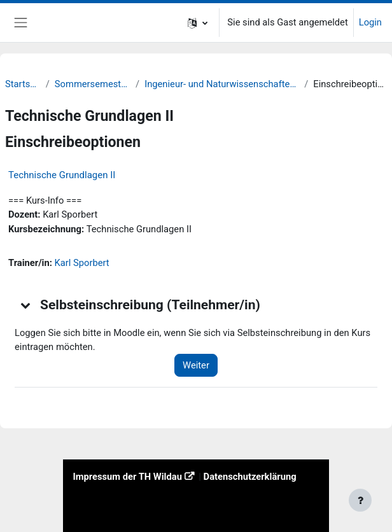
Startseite (23, 84)
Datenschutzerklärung (250, 477)
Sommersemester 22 (93, 84)
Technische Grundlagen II (62, 175)
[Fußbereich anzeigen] (360, 500)
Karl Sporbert (82, 263)
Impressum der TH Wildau (127, 477)
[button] (198, 23)
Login (370, 22)
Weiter (196, 365)
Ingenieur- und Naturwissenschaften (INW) (222, 84)
